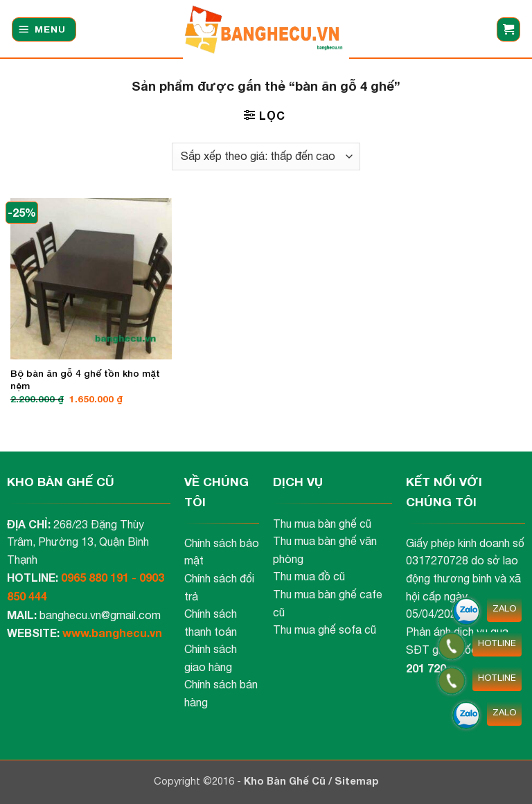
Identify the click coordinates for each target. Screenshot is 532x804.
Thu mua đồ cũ (309, 576)
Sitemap (357, 781)
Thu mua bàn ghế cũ (322, 524)
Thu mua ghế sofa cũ (325, 629)
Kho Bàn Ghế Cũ (286, 781)
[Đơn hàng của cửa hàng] (266, 157)
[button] (44, 29)
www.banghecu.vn (112, 633)
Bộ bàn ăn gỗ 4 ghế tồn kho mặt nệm (85, 379)
